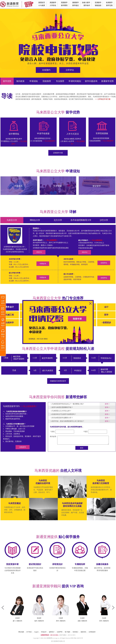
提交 (82, 448)
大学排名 (53, 5)
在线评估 (104, 263)
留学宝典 (109, 5)
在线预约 (46, 70)
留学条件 (87, 5)
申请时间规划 (75, 81)
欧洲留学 (109, 3)
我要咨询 (16, 621)
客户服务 (68, 632)
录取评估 (39, 252)
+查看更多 (106, 323)
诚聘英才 (52, 632)
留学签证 (75, 5)
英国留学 (64, 3)
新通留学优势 (107, 81)
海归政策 (20, 81)
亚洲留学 (98, 3)
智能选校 (98, 5)
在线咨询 (23, 447)
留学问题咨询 (91, 81)
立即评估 (70, 70)
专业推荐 (60, 81)
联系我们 (75, 632)
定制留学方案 (58, 153)
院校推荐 (47, 81)
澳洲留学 (75, 3)
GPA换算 (42, 5)
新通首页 (42, 3)
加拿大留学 (86, 3)
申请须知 (34, 81)
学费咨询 (43, 264)
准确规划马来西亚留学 (58, 381)
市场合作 (44, 632)
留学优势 (7, 81)
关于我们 (29, 632)
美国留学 (53, 3)
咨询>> (107, 404)
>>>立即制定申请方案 (103, 99)
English (36, 632)
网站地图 (21, 632)
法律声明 (60, 632)
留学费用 (64, 5)
